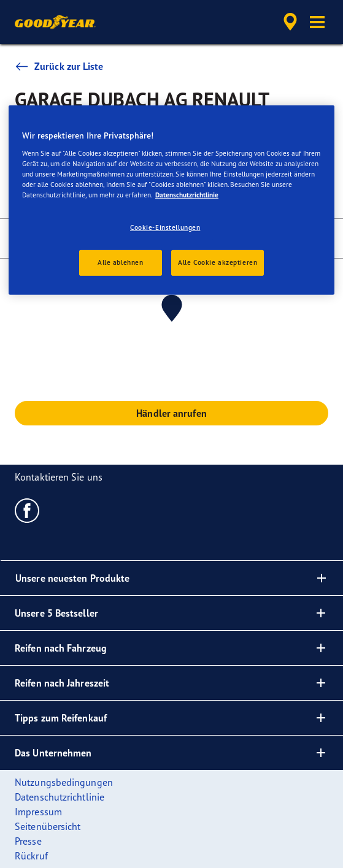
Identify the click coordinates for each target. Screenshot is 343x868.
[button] (317, 22)
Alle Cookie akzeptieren (218, 262)
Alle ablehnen (120, 262)
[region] (171, 200)
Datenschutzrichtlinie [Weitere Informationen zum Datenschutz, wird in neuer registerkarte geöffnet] (187, 195)
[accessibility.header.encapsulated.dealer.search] (290, 22)
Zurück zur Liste (59, 66)
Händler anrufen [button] (171, 413)
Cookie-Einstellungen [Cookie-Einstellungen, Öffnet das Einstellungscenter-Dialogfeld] (165, 227)
